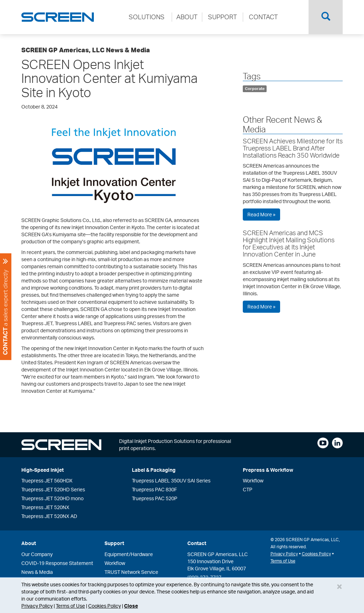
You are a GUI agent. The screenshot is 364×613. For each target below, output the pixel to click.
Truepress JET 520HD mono (52, 498)
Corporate (255, 89)
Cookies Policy (105, 606)
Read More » (261, 214)
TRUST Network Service (131, 572)
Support (114, 543)
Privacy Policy (37, 606)
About (29, 543)
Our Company (37, 554)
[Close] (339, 586)
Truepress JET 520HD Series (53, 489)
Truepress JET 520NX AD (49, 516)
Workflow (253, 480)
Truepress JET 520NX (45, 507)
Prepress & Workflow (268, 470)
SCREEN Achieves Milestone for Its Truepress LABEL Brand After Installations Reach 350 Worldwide (293, 148)
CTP (248, 489)
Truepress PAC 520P (155, 498)
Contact (197, 543)
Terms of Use (70, 606)
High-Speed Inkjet (42, 470)
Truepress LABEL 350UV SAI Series (171, 480)
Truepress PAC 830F (154, 489)
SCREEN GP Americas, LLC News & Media (86, 50)
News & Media (37, 572)
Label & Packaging (154, 470)
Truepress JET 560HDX (47, 480)
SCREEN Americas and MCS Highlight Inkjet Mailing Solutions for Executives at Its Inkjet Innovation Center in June (289, 243)
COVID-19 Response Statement (57, 563)
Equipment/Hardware (129, 554)
